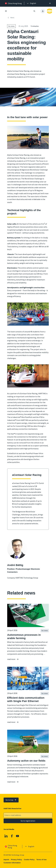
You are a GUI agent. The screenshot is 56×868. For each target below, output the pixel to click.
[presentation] (31, 3)
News (11, 18)
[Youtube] (18, 836)
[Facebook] (12, 836)
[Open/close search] (34, 11)
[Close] (50, 3)
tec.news (11, 26)
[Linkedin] (6, 836)
